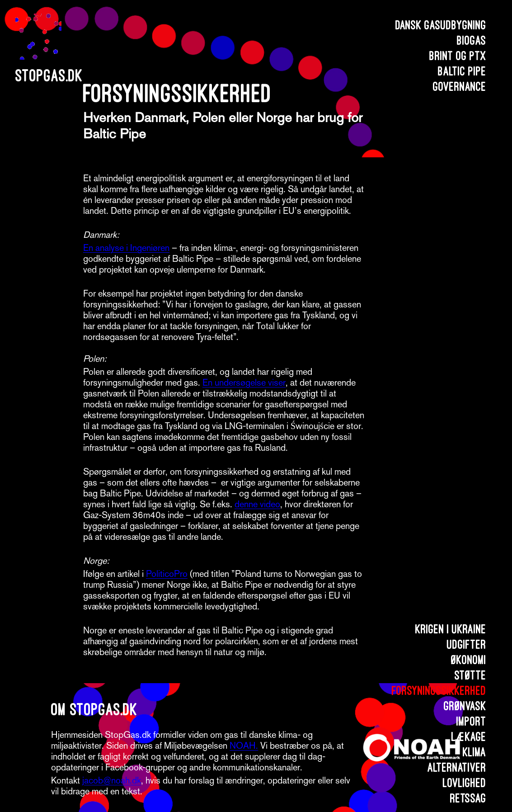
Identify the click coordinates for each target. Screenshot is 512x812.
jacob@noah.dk (112, 780)
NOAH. (244, 746)
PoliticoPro (167, 574)
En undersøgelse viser (244, 382)
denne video (257, 504)
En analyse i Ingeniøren (126, 248)
